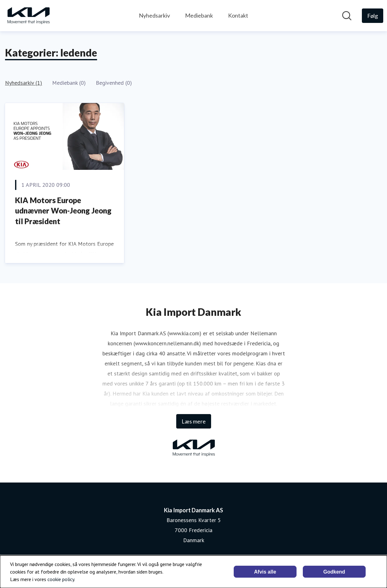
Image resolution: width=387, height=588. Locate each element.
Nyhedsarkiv (154, 15)
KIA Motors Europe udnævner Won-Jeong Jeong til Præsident (63, 211)
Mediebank (199, 15)
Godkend (334, 572)
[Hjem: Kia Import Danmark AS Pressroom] (28, 16)
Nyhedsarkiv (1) (24, 83)
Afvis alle (265, 572)
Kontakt (238, 15)
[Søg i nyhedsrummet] (347, 16)
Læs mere (194, 421)
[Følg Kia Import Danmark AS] (373, 16)
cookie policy (61, 579)
